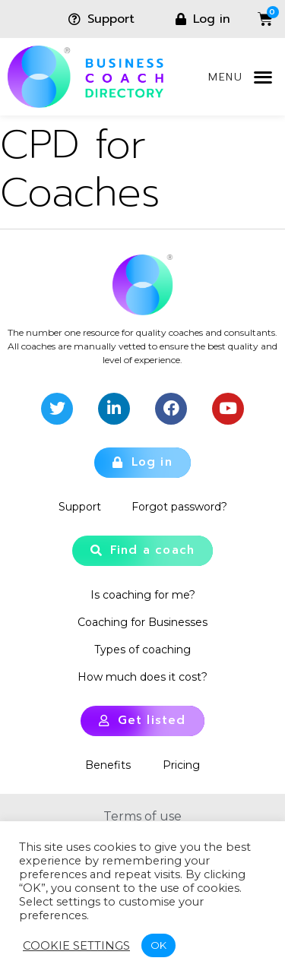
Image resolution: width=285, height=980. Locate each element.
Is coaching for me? (143, 595)
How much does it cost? (142, 677)
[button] (263, 77)
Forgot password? (179, 507)
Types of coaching (142, 650)
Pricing (181, 765)
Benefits (108, 765)
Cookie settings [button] (76, 946)
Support (80, 507)
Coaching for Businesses (142, 622)
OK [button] (158, 945)
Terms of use (142, 816)
